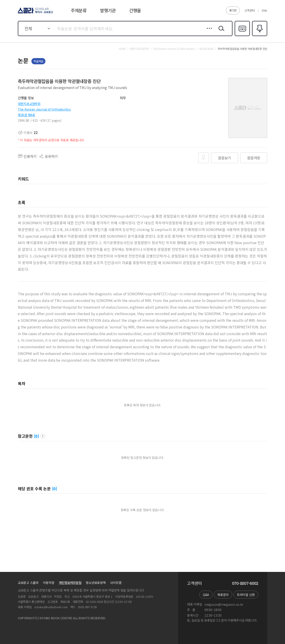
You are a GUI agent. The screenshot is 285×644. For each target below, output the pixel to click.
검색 (220, 32)
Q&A (206, 595)
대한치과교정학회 (29, 104)
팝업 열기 (43, 436)
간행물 (135, 10)
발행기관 (108, 10)
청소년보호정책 (96, 583)
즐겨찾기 (259, 36)
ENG (265, 10)
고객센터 (249, 10)
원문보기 (225, 158)
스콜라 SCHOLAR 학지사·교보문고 (35, 13)
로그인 (233, 10)
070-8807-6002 (245, 583)
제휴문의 (223, 595)
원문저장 (254, 158)
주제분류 (79, 10)
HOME (122, 49)
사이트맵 (116, 583)
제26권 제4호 (26, 115)
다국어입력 (242, 36)
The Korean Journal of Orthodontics (44, 109)
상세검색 (208, 32)
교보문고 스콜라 (28, 583)
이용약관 (49, 583)
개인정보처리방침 (70, 583)
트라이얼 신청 (246, 595)
